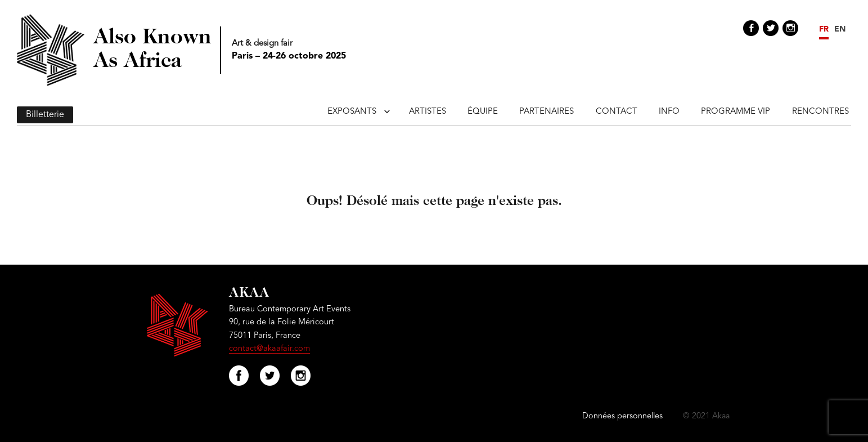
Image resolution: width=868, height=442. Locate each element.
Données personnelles (622, 416)
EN (840, 29)
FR (824, 29)
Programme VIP (736, 112)
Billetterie (45, 115)
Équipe (483, 112)
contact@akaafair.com (269, 349)
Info (669, 112)
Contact (617, 112)
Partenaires (547, 112)
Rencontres (820, 112)
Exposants (352, 112)
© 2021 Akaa (706, 416)
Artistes (428, 112)
